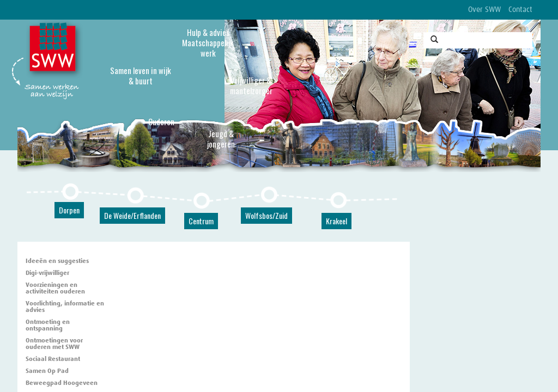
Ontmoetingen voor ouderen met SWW (54, 344)
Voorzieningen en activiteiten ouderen (55, 289)
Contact (520, 10)
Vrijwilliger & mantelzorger (251, 85)
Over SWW (484, 10)
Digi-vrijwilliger (47, 273)
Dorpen (69, 210)
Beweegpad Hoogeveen (62, 383)
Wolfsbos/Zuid (266, 215)
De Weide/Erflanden (132, 215)
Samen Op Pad (47, 371)
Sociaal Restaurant (53, 359)
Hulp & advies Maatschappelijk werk (208, 42)
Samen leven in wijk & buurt (141, 75)
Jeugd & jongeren (221, 139)
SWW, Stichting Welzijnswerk (54, 50)
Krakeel (336, 221)
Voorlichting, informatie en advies (65, 307)
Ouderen (161, 121)
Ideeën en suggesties (57, 261)
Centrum (201, 221)
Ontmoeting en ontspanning (48, 326)
